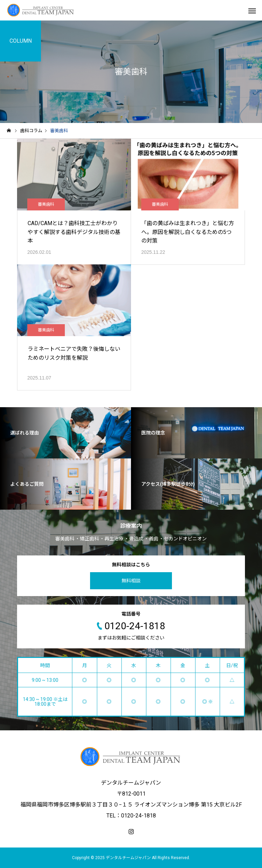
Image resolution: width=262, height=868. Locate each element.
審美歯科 (46, 204)
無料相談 (131, 581)
